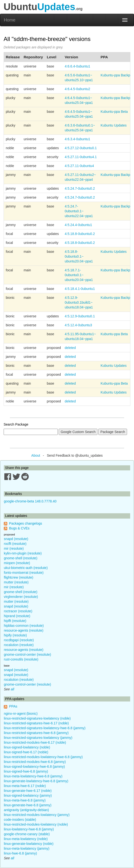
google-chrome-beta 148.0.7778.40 (30, 501)
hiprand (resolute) (17, 616)
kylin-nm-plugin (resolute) (23, 553)
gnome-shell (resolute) (21, 558)
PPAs (13, 706)
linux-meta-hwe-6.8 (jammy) (25, 800)
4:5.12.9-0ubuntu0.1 (80, 316)
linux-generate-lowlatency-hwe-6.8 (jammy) (36, 781)
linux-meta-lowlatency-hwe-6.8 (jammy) (33, 776)
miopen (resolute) (17, 563)
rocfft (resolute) (15, 544)
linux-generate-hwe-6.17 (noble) (28, 791)
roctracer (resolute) (18, 611)
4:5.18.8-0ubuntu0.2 (80, 234)
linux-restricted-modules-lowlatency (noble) (36, 824)
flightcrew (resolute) (19, 577)
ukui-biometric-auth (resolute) (26, 568)
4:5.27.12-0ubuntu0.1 (81, 148)
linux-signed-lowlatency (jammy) (28, 795)
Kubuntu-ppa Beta (114, 112)
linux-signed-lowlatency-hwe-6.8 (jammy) (34, 767)
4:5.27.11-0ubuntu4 (79, 166)
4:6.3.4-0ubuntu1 (77, 139)
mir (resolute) (14, 548)
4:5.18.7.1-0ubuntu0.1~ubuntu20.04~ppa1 (79, 275)
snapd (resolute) (16, 539)
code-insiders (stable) (20, 820)
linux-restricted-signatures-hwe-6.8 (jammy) (36, 733)
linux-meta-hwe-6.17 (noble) (25, 786)
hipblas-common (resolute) (24, 626)
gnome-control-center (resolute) (27, 654)
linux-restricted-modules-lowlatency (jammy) (37, 815)
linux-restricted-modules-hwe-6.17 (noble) (35, 742)
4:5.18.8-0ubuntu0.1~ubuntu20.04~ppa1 (79, 256)
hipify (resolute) (15, 635)
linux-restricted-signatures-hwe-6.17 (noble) (36, 723)
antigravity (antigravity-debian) (26, 810)
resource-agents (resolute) (24, 630)
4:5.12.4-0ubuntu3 (78, 325)
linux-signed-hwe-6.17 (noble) (26, 752)
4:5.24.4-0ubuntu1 (78, 225)
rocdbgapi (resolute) (19, 640)
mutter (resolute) (16, 582)
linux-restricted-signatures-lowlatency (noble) (37, 718)
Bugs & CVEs (19, 528)
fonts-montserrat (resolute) (24, 573)
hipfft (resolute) (15, 621)
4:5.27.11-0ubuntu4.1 (81, 157)
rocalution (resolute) (19, 645)
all (13, 689)
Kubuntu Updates (114, 125)
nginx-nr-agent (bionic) (21, 714)
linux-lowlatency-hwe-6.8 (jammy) (29, 829)
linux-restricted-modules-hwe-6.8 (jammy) (35, 762)
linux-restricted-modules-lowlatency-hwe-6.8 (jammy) (43, 757)
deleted (70, 348)
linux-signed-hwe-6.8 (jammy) (26, 771)
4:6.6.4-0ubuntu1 (77, 66)
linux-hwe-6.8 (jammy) (20, 853)
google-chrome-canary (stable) (27, 834)
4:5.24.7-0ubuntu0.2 (80, 188)
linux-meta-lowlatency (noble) (26, 839)
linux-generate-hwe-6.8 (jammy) (28, 805)
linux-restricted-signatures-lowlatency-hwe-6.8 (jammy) (45, 728)
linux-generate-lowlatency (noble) (29, 844)
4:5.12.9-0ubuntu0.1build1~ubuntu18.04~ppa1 (79, 302)
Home (10, 20)
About (36, 455)
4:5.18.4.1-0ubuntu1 (80, 289)
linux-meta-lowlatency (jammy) (27, 848)
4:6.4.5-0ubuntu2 (77, 89)
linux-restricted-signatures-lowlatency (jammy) (38, 738)
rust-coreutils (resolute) (21, 659)
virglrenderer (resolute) (21, 597)
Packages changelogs (26, 523)
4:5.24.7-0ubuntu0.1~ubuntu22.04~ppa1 (79, 211)
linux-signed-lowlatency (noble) (27, 747)
